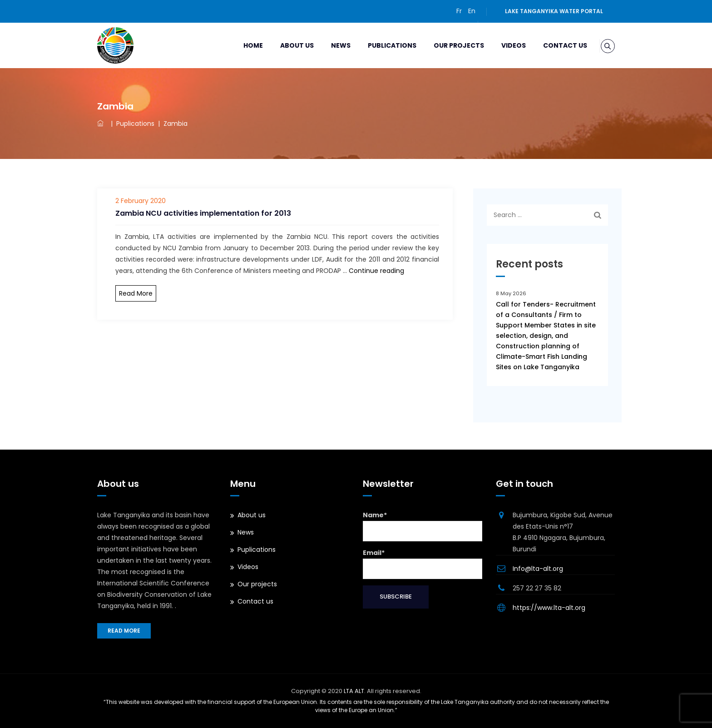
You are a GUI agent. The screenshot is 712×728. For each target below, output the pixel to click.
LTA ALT (354, 691)
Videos (503, 45)
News (330, 45)
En (472, 11)
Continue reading (376, 271)
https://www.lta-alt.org (549, 608)
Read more (124, 631)
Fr (459, 11)
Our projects (448, 45)
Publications (382, 45)
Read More (136, 293)
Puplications (257, 550)
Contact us (555, 45)
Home (243, 45)
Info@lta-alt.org (538, 569)
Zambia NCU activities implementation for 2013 (203, 213)
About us (287, 45)
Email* (423, 564)
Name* (423, 526)
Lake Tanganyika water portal (554, 11)
